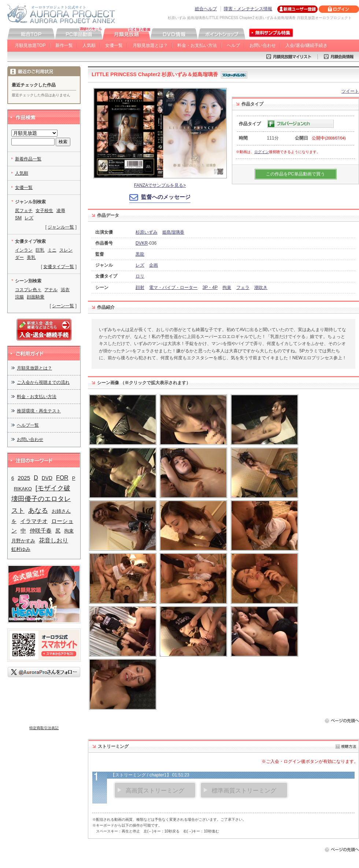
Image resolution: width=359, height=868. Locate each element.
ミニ (52, 250)
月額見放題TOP (30, 45)
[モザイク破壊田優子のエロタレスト (41, 500)
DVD (47, 478)
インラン (24, 250)
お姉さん (61, 511)
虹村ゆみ (21, 549)
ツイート (350, 91)
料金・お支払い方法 (197, 45)
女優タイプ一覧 (59, 267)
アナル (51, 290)
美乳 (31, 257)
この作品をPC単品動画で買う (295, 174)
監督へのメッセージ (166, 197)
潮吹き (261, 288)
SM (18, 218)
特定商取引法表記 (44, 728)
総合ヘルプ (206, 9)
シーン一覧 (63, 306)
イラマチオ (34, 521)
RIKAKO (23, 489)
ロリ (140, 276)
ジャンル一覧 (61, 227)
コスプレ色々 (28, 290)
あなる (38, 510)
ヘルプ (233, 45)
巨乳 (40, 250)
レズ (140, 265)
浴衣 (65, 290)
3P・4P (210, 288)
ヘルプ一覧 (28, 425)
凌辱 (61, 211)
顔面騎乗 (36, 297)
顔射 (140, 288)
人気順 (89, 45)
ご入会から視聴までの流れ (43, 382)
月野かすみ (23, 541)
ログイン (262, 152)
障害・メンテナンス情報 (248, 9)
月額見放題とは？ (150, 45)
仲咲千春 (41, 531)
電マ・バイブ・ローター (173, 288)
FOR (62, 478)
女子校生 (44, 211)
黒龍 (140, 254)
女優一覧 (114, 45)
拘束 (227, 288)
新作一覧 (64, 45)
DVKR (142, 243)
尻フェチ (24, 211)
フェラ (243, 288)
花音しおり (53, 540)
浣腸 (19, 297)
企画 (153, 265)
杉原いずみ (147, 232)
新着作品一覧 (28, 159)
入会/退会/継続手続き (306, 45)
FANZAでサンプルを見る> (160, 185)
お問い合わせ (263, 45)
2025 (24, 478)
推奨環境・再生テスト (39, 411)
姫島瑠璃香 (173, 232)
